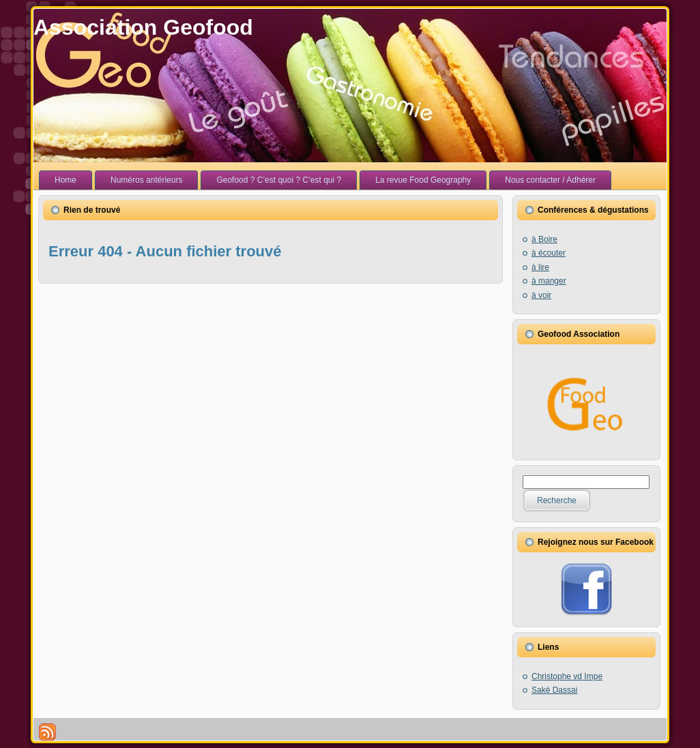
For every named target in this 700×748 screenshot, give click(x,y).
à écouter (549, 253)
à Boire (544, 239)
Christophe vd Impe (567, 676)
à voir (541, 295)
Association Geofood (143, 27)
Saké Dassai (554, 690)
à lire (540, 267)
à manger (549, 281)
